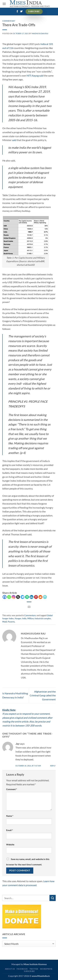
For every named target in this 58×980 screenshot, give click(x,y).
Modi (5, 622)
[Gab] (27, 597)
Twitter (34, 969)
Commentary (9, 21)
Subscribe (29, 971)
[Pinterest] (36, 597)
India (24, 618)
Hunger (18, 618)
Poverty (11, 622)
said (14, 140)
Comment (12, 789)
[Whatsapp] (9, 597)
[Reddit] (40, 597)
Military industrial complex (39, 618)
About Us (10, 969)
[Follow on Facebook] (17, 12)
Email (10, 830)
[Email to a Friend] (29, 607)
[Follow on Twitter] (21, 12)
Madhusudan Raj (40, 33)
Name (10, 816)
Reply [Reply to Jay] (53, 766)
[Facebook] (5, 597)
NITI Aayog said (35, 75)
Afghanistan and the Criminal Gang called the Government (43, 695)
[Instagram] (14, 597)
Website (10, 844)
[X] (18, 597)
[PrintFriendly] (45, 597)
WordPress (46, 969)
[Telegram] (23, 597)
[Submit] (53, 898)
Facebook (22, 969)
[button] (4, 4)
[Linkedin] (31, 597)
